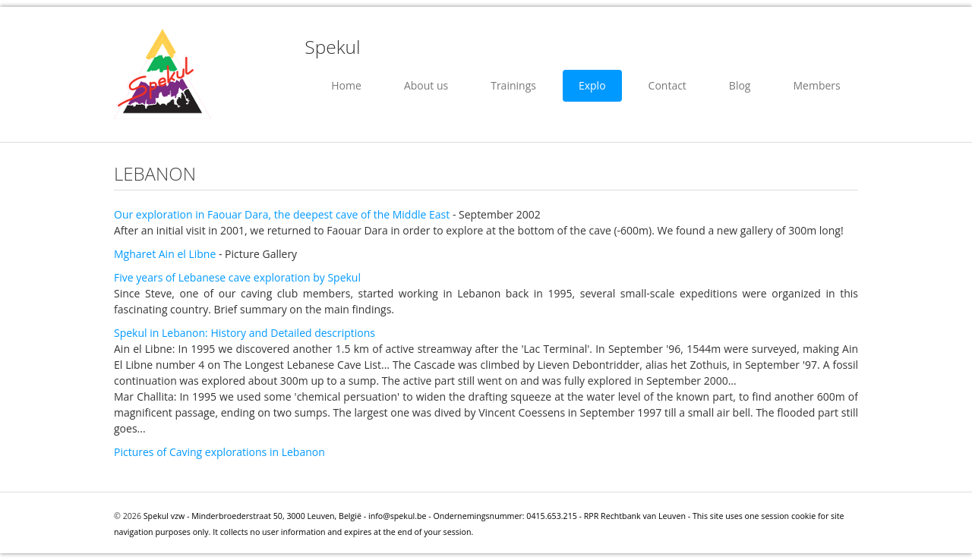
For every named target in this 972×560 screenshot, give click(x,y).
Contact (667, 85)
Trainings (513, 85)
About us (426, 85)
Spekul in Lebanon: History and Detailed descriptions (245, 333)
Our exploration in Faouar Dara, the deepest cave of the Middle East (282, 214)
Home (346, 85)
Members (816, 85)
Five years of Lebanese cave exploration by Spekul (237, 277)
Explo (592, 85)
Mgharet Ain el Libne (165, 254)
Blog (740, 85)
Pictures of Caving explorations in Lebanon (219, 452)
